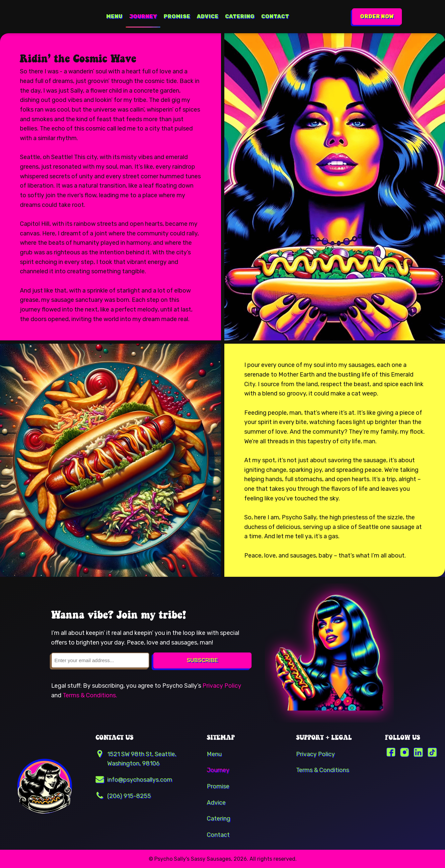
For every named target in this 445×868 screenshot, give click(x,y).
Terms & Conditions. (90, 695)
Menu (114, 16)
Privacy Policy (222, 686)
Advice (208, 16)
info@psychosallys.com (140, 780)
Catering (240, 16)
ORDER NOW (377, 16)
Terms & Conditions (323, 770)
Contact (275, 16)
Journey (143, 16)
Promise (177, 16)
